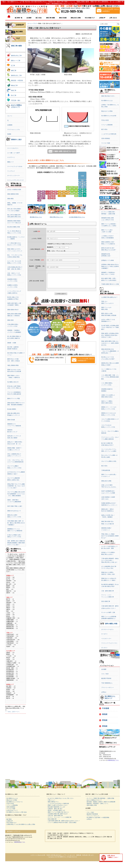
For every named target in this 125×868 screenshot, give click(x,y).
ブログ (35, 24)
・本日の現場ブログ (11, 823)
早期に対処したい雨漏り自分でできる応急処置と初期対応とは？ (110, 536)
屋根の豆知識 (11, 420)
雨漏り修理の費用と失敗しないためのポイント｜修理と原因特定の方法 (110, 343)
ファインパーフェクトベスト (109, 643)
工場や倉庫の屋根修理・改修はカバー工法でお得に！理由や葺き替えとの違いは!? (110, 560)
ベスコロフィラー (106, 639)
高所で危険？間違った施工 (15, 506)
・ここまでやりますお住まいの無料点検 (58, 803)
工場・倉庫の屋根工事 (108, 591)
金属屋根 (10, 125)
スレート (10, 116)
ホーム (30, 24)
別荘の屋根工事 (106, 601)
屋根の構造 (10, 199)
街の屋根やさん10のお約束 (109, 116)
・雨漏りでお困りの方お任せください (57, 805)
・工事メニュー (51, 800)
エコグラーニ (11, 157)
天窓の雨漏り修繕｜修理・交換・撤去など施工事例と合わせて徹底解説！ (16, 523)
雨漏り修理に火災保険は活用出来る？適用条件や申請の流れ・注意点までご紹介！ (110, 335)
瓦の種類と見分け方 (13, 382)
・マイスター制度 (10, 809)
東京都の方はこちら (36, 217)
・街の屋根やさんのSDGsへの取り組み (16, 812)
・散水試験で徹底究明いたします (56, 807)
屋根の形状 (10, 320)
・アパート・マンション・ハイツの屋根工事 (59, 817)
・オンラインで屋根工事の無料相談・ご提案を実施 (100, 798)
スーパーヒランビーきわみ (15, 166)
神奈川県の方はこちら (56, 217)
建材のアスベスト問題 (14, 399)
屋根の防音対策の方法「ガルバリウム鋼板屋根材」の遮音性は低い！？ (110, 351)
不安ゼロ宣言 (105, 120)
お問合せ (104, 692)
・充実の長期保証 (10, 807)
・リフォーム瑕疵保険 (11, 805)
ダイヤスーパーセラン (108, 629)
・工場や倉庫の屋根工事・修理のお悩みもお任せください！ (63, 821)
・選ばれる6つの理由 (11, 800)
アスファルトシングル (14, 130)
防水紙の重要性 (12, 409)
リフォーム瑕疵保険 (107, 125)
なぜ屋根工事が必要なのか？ (109, 297)
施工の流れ (104, 129)
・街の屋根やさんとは (11, 798)
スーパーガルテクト (13, 148)
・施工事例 (8, 819)
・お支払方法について (11, 810)
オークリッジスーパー (14, 176)
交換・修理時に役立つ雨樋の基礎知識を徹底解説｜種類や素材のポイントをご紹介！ (16, 543)
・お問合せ (89, 819)
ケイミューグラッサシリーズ (15, 180)
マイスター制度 (106, 143)
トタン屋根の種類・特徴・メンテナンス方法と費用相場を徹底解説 (110, 377)
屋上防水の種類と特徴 (14, 227)
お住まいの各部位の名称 (14, 190)
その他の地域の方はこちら (77, 217)
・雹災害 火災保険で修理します (56, 810)
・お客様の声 (9, 821)
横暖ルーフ (10, 162)
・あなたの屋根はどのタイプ (94, 800)
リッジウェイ (11, 171)
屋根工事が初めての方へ (108, 96)
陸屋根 (9, 134)
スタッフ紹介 (105, 674)
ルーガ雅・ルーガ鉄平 (14, 153)
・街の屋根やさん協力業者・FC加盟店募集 (97, 817)
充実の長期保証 (106, 138)
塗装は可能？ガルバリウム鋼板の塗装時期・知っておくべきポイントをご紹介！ (16, 486)
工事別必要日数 (106, 470)
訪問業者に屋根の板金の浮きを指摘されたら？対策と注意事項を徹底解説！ (110, 266)
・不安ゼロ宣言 (10, 803)
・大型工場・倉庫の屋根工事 (55, 816)
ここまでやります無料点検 (109, 134)
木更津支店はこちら (113, 760)
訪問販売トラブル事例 (108, 260)
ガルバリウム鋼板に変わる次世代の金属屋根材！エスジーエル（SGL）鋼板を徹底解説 (16, 494)
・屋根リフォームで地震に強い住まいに (58, 812)
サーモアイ (104, 634)
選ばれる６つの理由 (107, 111)
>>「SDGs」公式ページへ (12, 712)
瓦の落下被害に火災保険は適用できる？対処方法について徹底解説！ (110, 327)
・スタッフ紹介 (90, 812)
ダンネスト (104, 648)
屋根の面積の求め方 (13, 310)
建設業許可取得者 (106, 678)
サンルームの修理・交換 (108, 612)
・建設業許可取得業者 (92, 814)
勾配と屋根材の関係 (13, 365)
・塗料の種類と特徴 (91, 805)
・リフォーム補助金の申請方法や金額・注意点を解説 (61, 822)
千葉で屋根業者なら (107, 683)
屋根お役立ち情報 (106, 481)
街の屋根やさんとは (107, 101)
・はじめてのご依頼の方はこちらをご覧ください (60, 798)
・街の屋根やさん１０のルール (14, 802)
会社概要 (104, 669)
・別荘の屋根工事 (51, 819)
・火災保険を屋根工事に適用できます (57, 814)
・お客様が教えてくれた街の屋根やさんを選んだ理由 (20, 824)
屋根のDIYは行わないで (14, 511)
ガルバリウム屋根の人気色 (109, 461)
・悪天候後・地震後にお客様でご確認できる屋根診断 (100, 802)
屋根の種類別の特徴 (13, 194)
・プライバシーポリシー (92, 816)
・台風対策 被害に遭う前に (55, 809)
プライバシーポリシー (108, 687)
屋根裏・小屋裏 (12, 343)
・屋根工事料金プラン (53, 802)
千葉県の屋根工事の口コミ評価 (110, 284)
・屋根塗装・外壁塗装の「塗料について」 (97, 803)
